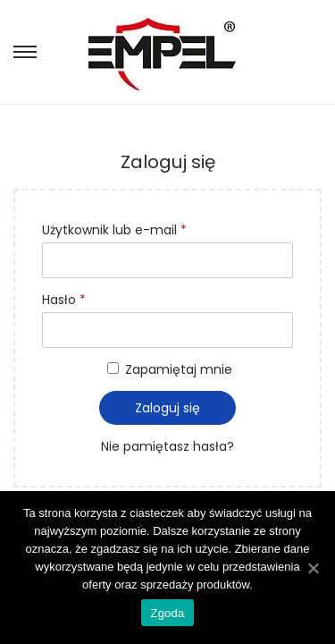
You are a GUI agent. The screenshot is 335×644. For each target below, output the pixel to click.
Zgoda (167, 613)
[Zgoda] (313, 568)
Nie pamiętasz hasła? (167, 446)
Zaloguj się (167, 408)
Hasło (64, 300)
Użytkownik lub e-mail (114, 230)
